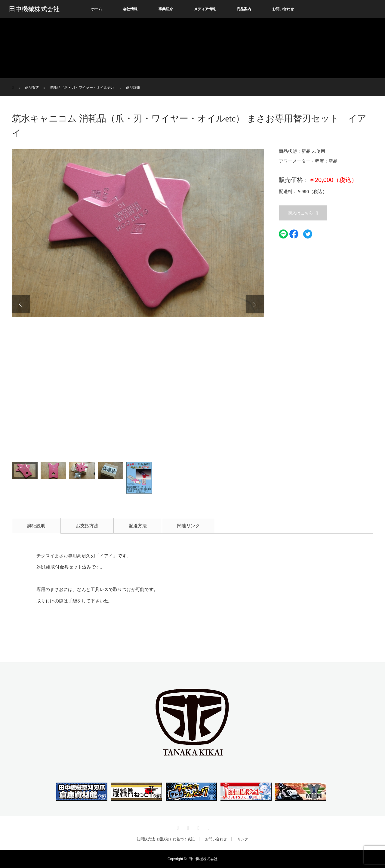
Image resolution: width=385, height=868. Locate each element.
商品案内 (244, 9)
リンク (243, 839)
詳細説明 (36, 526)
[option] (138, 233)
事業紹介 (166, 9)
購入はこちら (300, 213)
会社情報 (130, 9)
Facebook (187, 827)
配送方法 (138, 526)
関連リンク (188, 526)
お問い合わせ (283, 9)
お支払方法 (87, 526)
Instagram (198, 827)
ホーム (97, 9)
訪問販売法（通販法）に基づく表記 (166, 839)
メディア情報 (205, 9)
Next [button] (255, 304)
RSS (208, 827)
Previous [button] (21, 304)
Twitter (177, 827)
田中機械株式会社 (34, 9)
